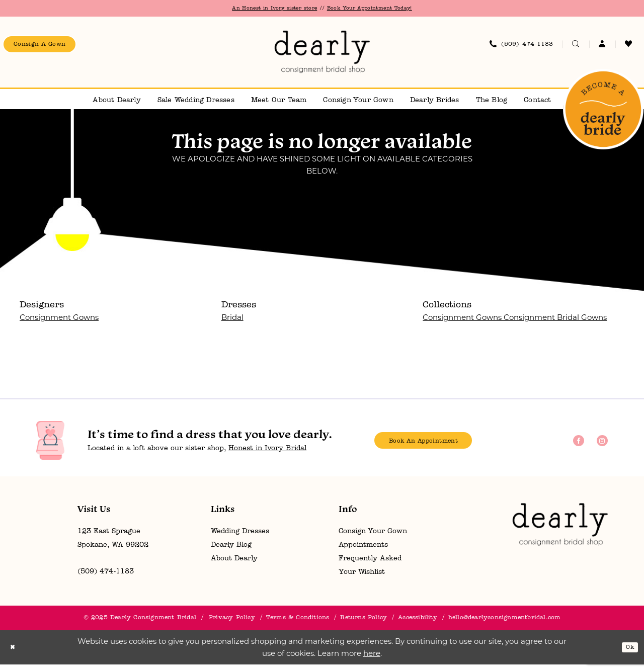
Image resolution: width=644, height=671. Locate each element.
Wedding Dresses (240, 538)
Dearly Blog (231, 552)
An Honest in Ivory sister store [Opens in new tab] (262, 9)
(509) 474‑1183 (106, 578)
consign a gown (50, 49)
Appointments (363, 552)
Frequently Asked (370, 565)
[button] (602, 48)
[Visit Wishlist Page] (628, 48)
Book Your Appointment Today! (384, 9)
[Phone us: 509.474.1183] (521, 48)
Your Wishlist (362, 579)
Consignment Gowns (59, 324)
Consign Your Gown (373, 538)
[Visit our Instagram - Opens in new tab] (602, 447)
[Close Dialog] (15, 654)
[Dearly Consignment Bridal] (560, 531)
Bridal (232, 324)
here (372, 660)
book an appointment (437, 447)
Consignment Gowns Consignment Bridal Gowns (515, 324)
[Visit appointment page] (603, 116)
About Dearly (234, 565)
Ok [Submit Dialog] (628, 654)
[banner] (322, 56)
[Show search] (576, 48)
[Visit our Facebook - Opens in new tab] (579, 447)
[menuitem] (50, 48)
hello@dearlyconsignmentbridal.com (505, 624)
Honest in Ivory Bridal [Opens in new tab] (267, 455)
